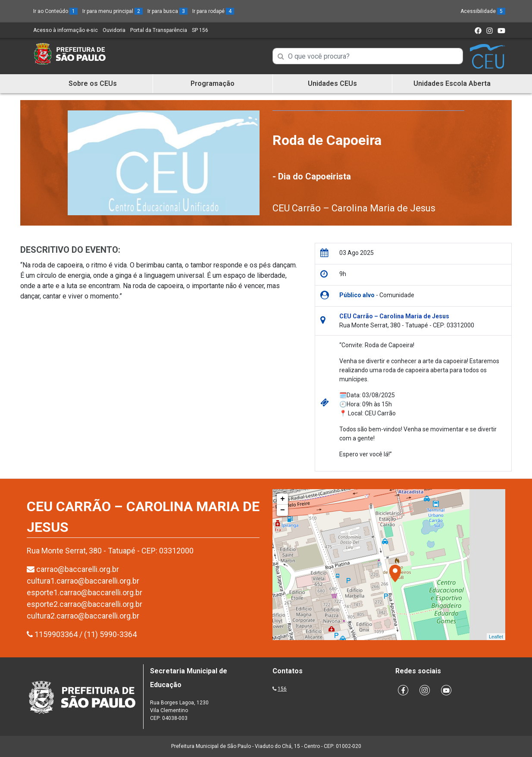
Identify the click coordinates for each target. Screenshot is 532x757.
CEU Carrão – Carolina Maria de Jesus (354, 208)
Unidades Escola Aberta (452, 83)
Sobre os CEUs (93, 83)
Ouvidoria (114, 30)
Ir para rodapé (213, 11)
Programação (213, 83)
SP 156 (200, 30)
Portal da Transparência (159, 30)
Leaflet (496, 637)
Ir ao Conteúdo (55, 11)
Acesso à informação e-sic (66, 30)
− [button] (283, 510)
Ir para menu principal (113, 11)
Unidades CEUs (332, 83)
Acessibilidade (483, 11)
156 (282, 689)
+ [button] (283, 499)
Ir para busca (167, 11)
